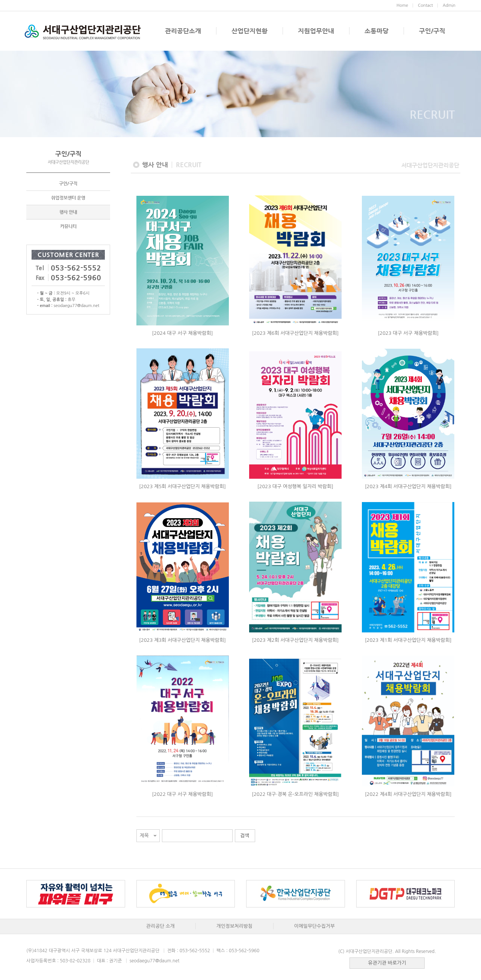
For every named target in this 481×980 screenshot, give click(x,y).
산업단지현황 (250, 31)
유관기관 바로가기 (387, 963)
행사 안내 (68, 212)
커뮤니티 (68, 226)
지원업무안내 (316, 31)
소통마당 (377, 31)
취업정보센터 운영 (68, 198)
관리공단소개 (183, 31)
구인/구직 (432, 31)
